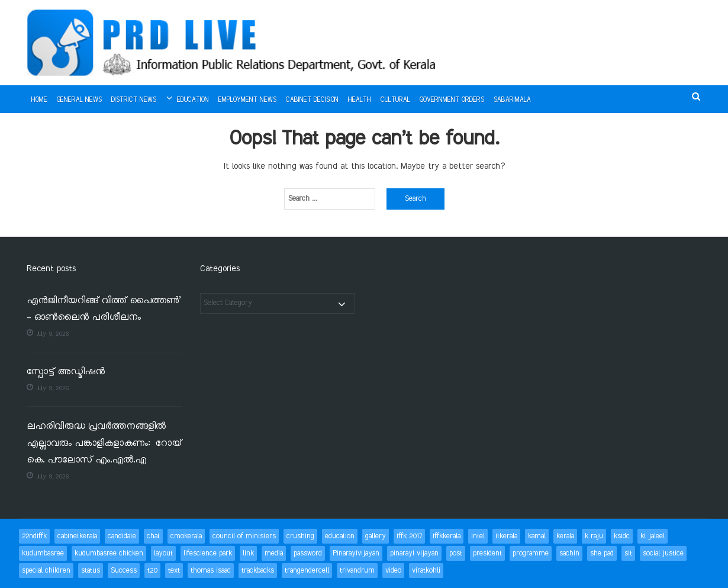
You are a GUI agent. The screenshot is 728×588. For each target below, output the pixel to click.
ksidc (622, 536)
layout (163, 553)
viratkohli (426, 571)
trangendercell (307, 571)
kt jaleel (653, 536)
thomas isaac (211, 571)
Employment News (247, 100)
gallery (376, 536)
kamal (537, 536)
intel (478, 536)
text (174, 571)
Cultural (395, 100)
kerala (565, 536)
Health (360, 100)
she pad (602, 553)
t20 (152, 571)
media (274, 553)
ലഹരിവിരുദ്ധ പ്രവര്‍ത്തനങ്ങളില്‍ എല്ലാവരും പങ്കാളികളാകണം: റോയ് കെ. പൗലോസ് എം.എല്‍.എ (104, 444)
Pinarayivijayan (356, 553)
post (456, 553)
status (91, 571)
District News (134, 100)
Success (124, 571)
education (340, 536)
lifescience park (208, 553)
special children (46, 571)
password (308, 553)
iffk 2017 (409, 536)
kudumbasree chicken (109, 553)
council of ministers (244, 536)
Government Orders (452, 100)
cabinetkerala (77, 536)
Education (193, 100)
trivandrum (357, 571)
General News (79, 100)
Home (39, 100)
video (393, 571)
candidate (122, 536)
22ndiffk (34, 536)
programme (531, 553)
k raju (594, 536)
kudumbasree (43, 553)
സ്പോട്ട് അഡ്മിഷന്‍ (66, 372)
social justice (663, 553)
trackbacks (258, 571)
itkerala (506, 536)
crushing (300, 536)
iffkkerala (447, 536)
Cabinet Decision (312, 100)
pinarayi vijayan (414, 553)
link (248, 553)
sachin (569, 553)
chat (153, 536)
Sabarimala (512, 100)
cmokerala (186, 536)
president (487, 553)
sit (628, 553)
